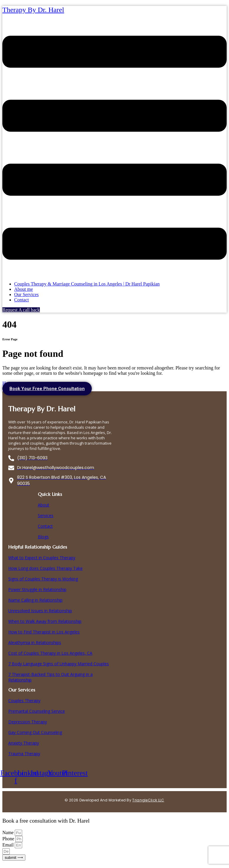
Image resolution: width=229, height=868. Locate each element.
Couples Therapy (24, 700)
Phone (9, 839)
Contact (22, 300)
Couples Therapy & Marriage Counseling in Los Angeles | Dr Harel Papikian (87, 284)
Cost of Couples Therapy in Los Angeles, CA (50, 653)
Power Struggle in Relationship (37, 589)
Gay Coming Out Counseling (35, 732)
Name (9, 832)
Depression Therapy (28, 722)
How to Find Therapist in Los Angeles (44, 632)
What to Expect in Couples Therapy (42, 558)
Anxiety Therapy (24, 743)
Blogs (43, 537)
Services (46, 515)
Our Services (26, 294)
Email (9, 845)
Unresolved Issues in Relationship (40, 611)
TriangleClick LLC (148, 800)
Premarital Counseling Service (37, 711)
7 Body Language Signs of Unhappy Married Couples (59, 664)
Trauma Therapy (24, 754)
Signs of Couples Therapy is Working (43, 579)
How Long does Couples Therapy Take (45, 568)
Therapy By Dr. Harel (33, 10)
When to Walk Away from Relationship (45, 621)
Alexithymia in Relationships (35, 642)
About (44, 505)
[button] (114, 148)
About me (24, 289)
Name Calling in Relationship (35, 600)
